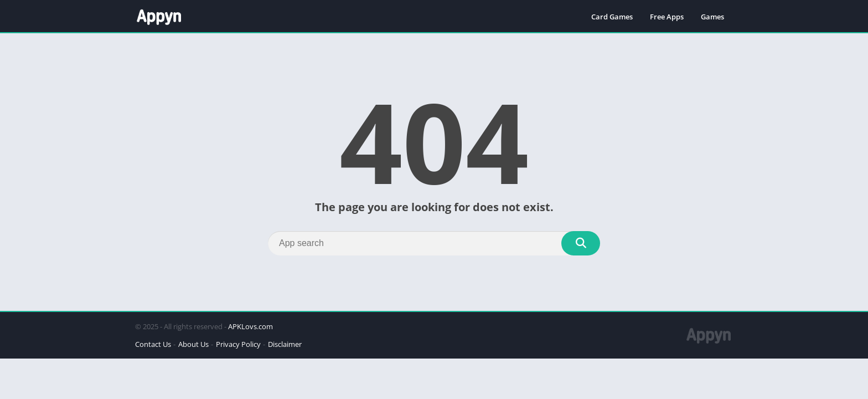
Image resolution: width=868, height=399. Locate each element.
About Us (193, 344)
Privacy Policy (238, 344)
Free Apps (667, 17)
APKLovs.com (250, 326)
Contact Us (153, 344)
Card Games (612, 17)
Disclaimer (285, 344)
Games (712, 17)
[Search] (434, 243)
